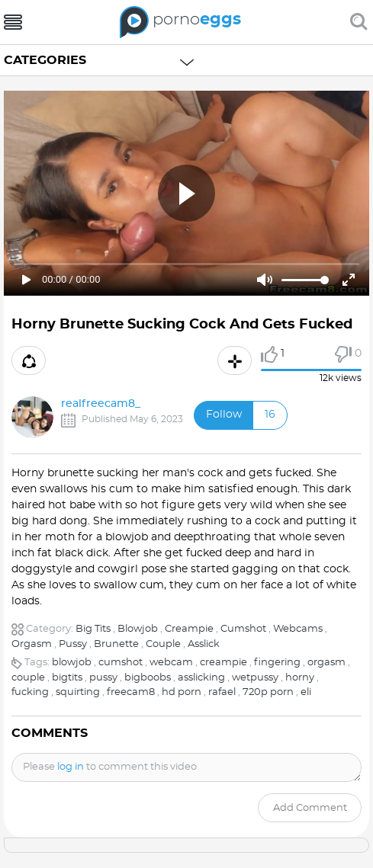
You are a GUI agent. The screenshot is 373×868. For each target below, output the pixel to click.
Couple (163, 644)
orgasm (326, 663)
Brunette (116, 644)
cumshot (121, 663)
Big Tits (93, 629)
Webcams (298, 629)
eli (306, 692)
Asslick (204, 644)
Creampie (189, 629)
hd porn (182, 692)
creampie (223, 663)
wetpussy (255, 678)
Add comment (310, 808)
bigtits (67, 678)
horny (300, 678)
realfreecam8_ (101, 404)
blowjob (72, 663)
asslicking (201, 678)
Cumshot (243, 629)
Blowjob (138, 629)
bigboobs (148, 678)
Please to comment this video (110, 767)
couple (28, 678)
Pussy (73, 644)
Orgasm (32, 644)
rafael (222, 692)
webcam (171, 663)
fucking (30, 692)
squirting (78, 692)
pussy (103, 678)
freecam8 (131, 692)
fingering (277, 663)
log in (71, 767)
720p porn (268, 692)
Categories (45, 60)
